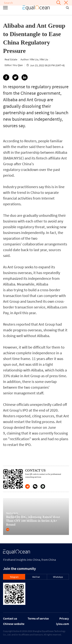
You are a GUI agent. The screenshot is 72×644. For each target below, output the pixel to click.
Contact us (10, 618)
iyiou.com (62, 624)
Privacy (64, 618)
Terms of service (38, 618)
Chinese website (14, 624)
